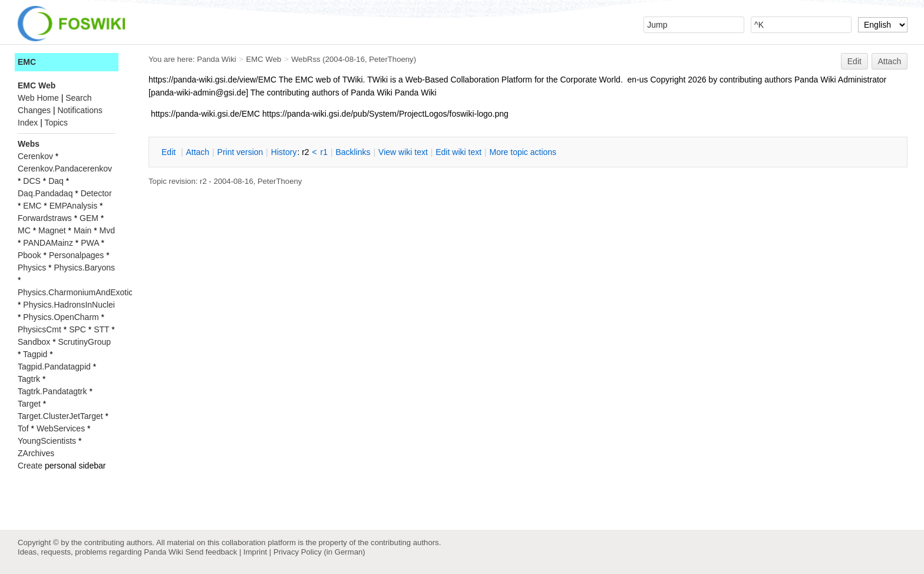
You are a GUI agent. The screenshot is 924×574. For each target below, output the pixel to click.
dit (170, 152)
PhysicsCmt (39, 329)
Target (29, 404)
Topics (56, 123)
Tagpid (35, 354)
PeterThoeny (391, 59)
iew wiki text (403, 152)
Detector (96, 193)
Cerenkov (35, 156)
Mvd (107, 230)
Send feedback (211, 552)
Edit (854, 61)
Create (30, 466)
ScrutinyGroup (85, 342)
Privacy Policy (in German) (319, 552)
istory (284, 152)
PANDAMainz (48, 243)
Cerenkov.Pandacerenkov (65, 169)
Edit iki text (458, 152)
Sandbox (34, 342)
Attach (890, 61)
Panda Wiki (217, 59)
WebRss (306, 59)
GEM (89, 218)
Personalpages (76, 255)
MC (24, 230)
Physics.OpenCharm (61, 317)
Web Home (38, 98)
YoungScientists (47, 441)
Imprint (255, 552)
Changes (34, 110)
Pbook (29, 255)
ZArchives (36, 453)
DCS (32, 181)
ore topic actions (523, 152)
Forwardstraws (45, 218)
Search (78, 98)
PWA (90, 243)
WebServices (61, 428)
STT (101, 329)
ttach (197, 152)
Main (82, 230)
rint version (240, 152)
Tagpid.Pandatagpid (54, 367)
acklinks (353, 152)
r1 (324, 152)
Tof (23, 428)
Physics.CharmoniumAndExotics (77, 292)
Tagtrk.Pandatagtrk (52, 391)
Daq (56, 181)
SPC (77, 329)
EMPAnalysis (73, 206)
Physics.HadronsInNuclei (69, 305)
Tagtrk (29, 379)
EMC (27, 62)
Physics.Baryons (84, 268)
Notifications (80, 110)
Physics (32, 268)
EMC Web (264, 59)
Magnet (52, 230)
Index (28, 123)
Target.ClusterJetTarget (60, 416)
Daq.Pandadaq (45, 193)
